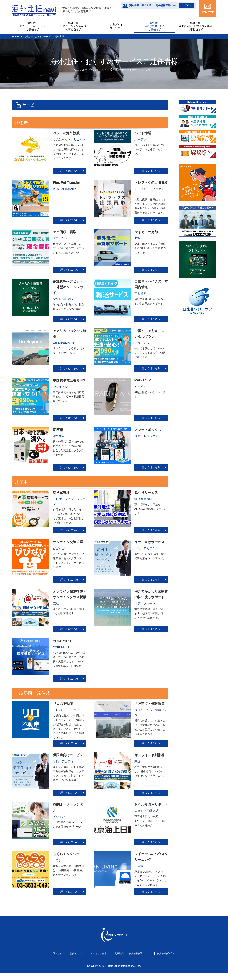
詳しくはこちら (69, 171)
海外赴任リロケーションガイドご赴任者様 (33, 26)
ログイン (187, 6)
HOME (16, 36)
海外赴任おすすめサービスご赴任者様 (155, 26)
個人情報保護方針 (175, 962)
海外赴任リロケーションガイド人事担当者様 (73, 26)
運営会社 (48, 962)
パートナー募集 (97, 962)
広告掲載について (71, 962)
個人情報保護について (145, 962)
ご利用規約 (119, 962)
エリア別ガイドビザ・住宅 (114, 26)
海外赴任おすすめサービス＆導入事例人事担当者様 (195, 26)
